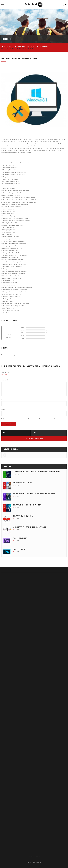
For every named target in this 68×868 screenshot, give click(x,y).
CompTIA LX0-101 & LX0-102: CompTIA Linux (27, 505)
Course (9, 46)
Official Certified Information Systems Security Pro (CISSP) (34, 494)
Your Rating (5, 372)
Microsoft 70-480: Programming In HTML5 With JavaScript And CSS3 (37, 472)
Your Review (5, 380)
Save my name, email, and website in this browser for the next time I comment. (29, 419)
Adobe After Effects (20, 538)
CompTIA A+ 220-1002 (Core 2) (23, 516)
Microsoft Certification (24, 46)
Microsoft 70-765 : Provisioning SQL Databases (30, 527)
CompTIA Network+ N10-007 (22, 483)
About (38, 857)
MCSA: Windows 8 (43, 46)
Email (4, 409)
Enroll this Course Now (34, 438)
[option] (34, 100)
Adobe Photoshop (19, 549)
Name (4, 400)
